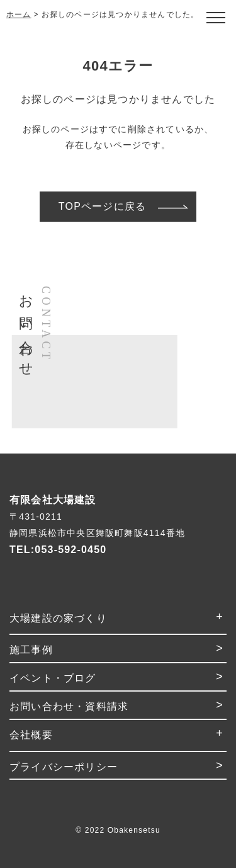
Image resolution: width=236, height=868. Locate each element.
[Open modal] (216, 17)
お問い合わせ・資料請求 (69, 706)
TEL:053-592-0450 (58, 550)
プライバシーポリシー (64, 767)
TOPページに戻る (102, 206)
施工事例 (31, 650)
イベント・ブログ (53, 678)
